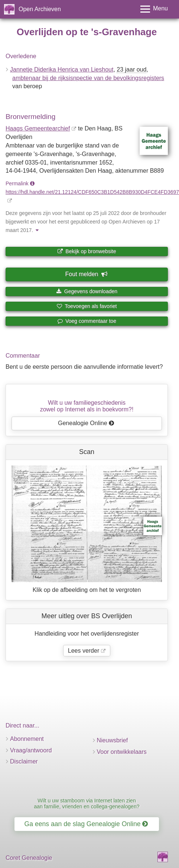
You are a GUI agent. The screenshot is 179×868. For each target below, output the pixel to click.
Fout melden (86, 274)
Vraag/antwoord (31, 750)
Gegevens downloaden (87, 291)
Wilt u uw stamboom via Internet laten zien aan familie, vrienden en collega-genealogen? (87, 803)
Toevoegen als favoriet (87, 306)
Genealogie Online (86, 423)
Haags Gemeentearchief (38, 128)
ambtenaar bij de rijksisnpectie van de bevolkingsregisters (88, 78)
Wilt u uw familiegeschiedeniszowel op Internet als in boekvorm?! (87, 406)
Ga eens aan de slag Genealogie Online (86, 824)
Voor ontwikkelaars (122, 752)
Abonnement (27, 739)
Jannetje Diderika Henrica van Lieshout (62, 69)
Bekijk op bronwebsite (87, 251)
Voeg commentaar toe (87, 321)
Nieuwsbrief (113, 740)
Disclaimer (24, 761)
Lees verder (84, 651)
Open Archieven (40, 9)
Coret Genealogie (29, 858)
